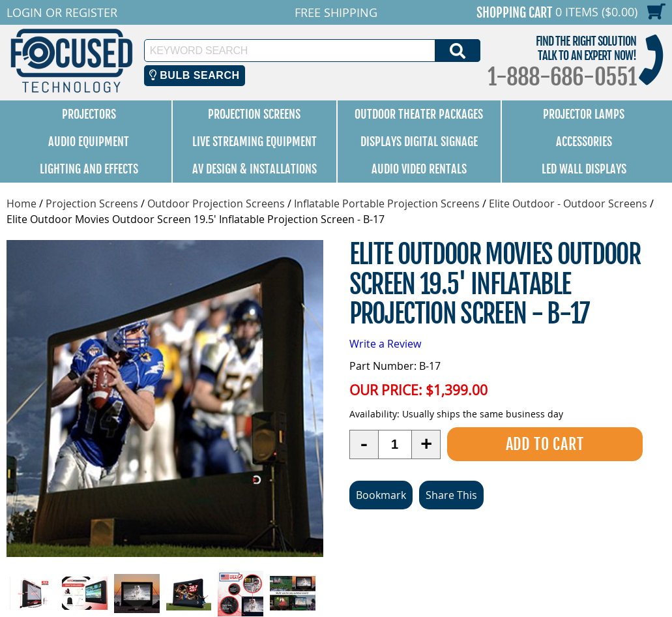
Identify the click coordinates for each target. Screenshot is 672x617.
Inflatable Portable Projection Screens (387, 203)
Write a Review (385, 344)
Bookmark (381, 495)
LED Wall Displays (584, 169)
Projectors (89, 114)
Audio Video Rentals (419, 169)
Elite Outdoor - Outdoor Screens (568, 203)
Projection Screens (254, 114)
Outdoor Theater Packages (419, 114)
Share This (451, 495)
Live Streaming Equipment (255, 142)
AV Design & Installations (255, 169)
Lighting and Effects (89, 169)
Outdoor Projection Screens (216, 203)
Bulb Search (195, 75)
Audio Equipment (89, 142)
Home (22, 203)
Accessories (584, 142)
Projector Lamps (584, 114)
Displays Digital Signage (419, 142)
